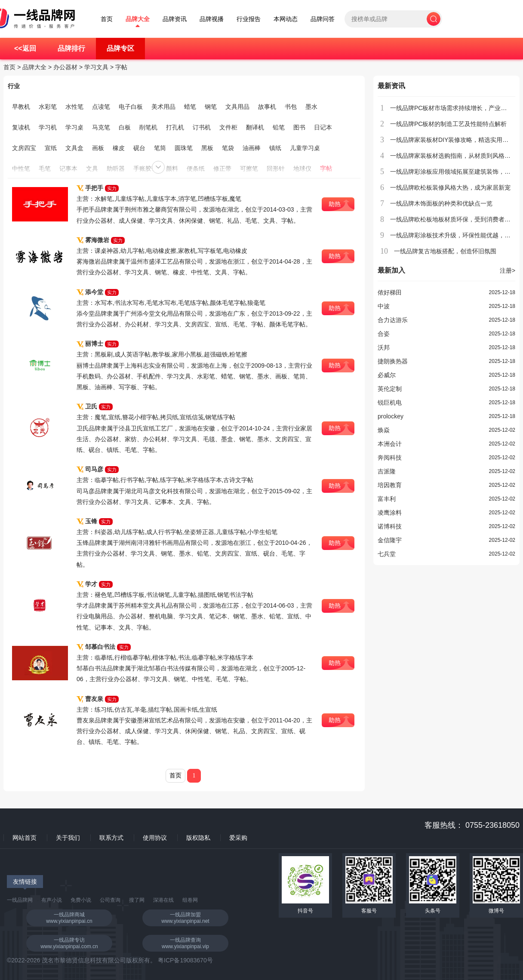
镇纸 (275, 148)
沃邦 (384, 347)
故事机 (267, 107)
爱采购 (238, 838)
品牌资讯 (175, 19)
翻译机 (255, 127)
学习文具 (96, 67)
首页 (107, 19)
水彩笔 (48, 107)
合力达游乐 (393, 320)
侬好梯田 (390, 292)
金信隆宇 (390, 540)
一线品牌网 (20, 900)
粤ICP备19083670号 (185, 960)
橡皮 (119, 148)
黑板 (207, 148)
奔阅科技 (390, 458)
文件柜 (228, 127)
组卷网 (190, 900)
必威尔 (387, 375)
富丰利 (387, 499)
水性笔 (74, 107)
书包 (291, 107)
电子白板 (131, 107)
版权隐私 (198, 838)
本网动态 (286, 19)
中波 (384, 306)
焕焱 (384, 430)
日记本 (323, 127)
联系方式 (111, 838)
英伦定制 (390, 389)
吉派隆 (387, 471)
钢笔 (211, 107)
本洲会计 (390, 444)
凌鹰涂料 (390, 513)
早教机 (21, 107)
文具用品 (237, 107)
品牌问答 (323, 19)
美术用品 (163, 107)
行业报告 (249, 19)
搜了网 (137, 900)
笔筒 (160, 148)
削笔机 (148, 127)
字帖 (121, 67)
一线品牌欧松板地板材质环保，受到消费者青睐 (453, 219)
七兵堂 (387, 554)
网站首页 (25, 838)
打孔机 (175, 127)
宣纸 (51, 148)
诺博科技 (390, 526)
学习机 (48, 127)
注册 (508, 270)
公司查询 (110, 900)
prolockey (391, 416)
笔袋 (228, 148)
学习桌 (74, 127)
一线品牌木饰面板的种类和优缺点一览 (441, 203)
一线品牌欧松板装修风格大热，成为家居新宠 (450, 187)
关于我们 (68, 838)
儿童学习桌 (305, 148)
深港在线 (163, 900)
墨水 (311, 107)
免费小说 (81, 900)
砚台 (139, 148)
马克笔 (101, 127)
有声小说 (52, 900)
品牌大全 (138, 19)
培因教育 (390, 485)
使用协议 (155, 838)
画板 (98, 148)
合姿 (384, 334)
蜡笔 (190, 107)
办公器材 (65, 67)
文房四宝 (24, 148)
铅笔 (279, 127)
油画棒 (252, 148)
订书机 (202, 127)
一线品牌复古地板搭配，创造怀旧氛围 (445, 251)
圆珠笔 (184, 148)
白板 (125, 127)
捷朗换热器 (393, 361)
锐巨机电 (390, 402)
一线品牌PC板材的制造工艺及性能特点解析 (448, 124)
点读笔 (101, 107)
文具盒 (74, 148)
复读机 (21, 127)
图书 (299, 127)
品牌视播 (212, 19)
